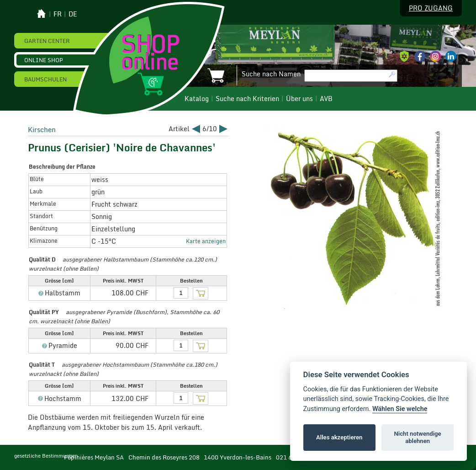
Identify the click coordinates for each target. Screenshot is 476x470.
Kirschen (42, 129)
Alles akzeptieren (339, 437)
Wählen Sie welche (400, 409)
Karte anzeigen (206, 241)
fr (58, 14)
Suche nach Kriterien (247, 99)
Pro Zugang (431, 8)
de (73, 14)
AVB (326, 99)
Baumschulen (45, 79)
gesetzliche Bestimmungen (46, 456)
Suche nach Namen (271, 74)
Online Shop (44, 60)
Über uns (299, 99)
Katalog (197, 99)
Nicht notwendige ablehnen (418, 437)
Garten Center (47, 41)
